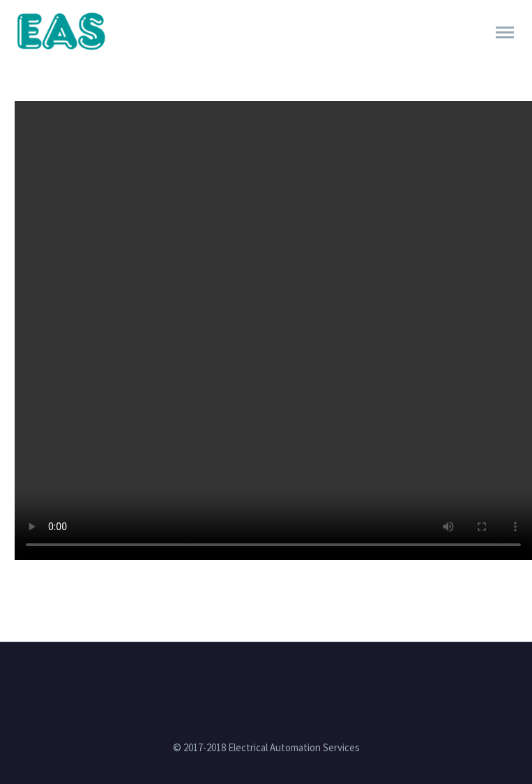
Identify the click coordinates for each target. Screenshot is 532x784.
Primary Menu (505, 32)
